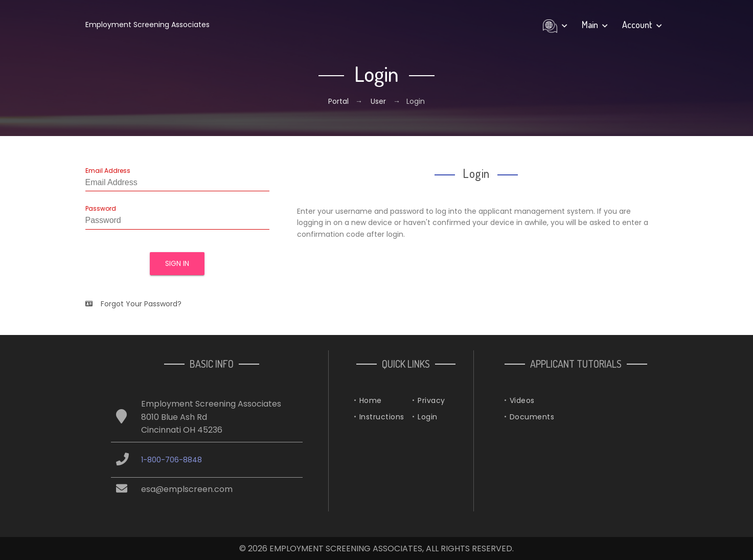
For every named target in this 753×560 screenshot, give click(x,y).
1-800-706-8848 (172, 460)
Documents (532, 417)
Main (595, 25)
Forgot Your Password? (133, 304)
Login (428, 417)
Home (371, 400)
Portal (339, 101)
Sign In (177, 263)
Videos (522, 400)
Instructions (382, 417)
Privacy (431, 400)
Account (642, 25)
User (378, 101)
